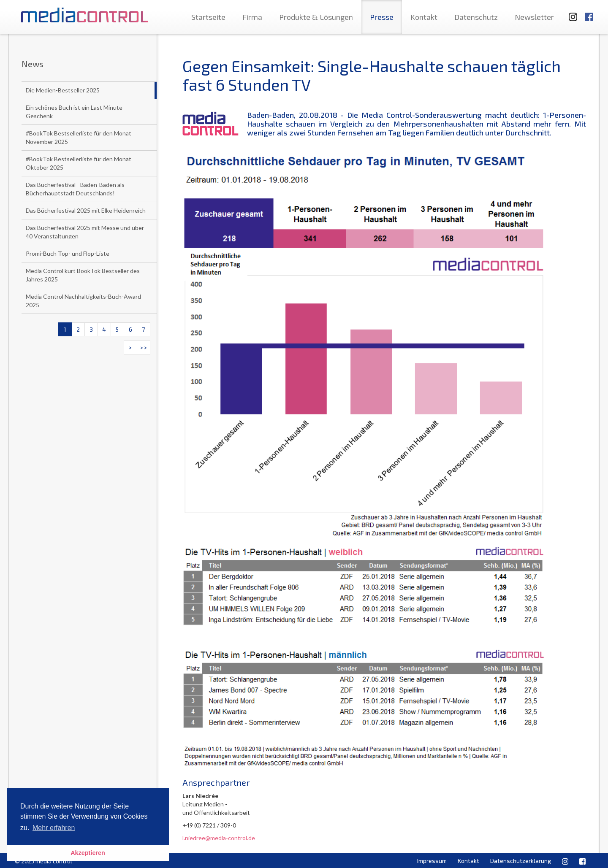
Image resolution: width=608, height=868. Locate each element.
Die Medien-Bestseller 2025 (63, 90)
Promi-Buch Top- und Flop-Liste (68, 253)
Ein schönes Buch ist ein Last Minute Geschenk (74, 112)
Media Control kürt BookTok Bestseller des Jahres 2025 (83, 275)
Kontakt (424, 17)
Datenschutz (476, 17)
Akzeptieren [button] (88, 853)
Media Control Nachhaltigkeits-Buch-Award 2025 (83, 301)
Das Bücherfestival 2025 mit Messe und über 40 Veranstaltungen (85, 232)
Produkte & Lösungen (316, 17)
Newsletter (534, 17)
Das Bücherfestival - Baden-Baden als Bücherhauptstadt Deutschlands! (75, 189)
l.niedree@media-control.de (219, 838)
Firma (252, 17)
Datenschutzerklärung (521, 861)
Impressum (432, 861)
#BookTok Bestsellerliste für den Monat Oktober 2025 (79, 163)
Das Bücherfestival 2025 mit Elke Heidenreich (86, 210)
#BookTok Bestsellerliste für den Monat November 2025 (79, 137)
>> (144, 347)
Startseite (208, 17)
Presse (382, 17)
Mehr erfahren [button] (54, 828)
